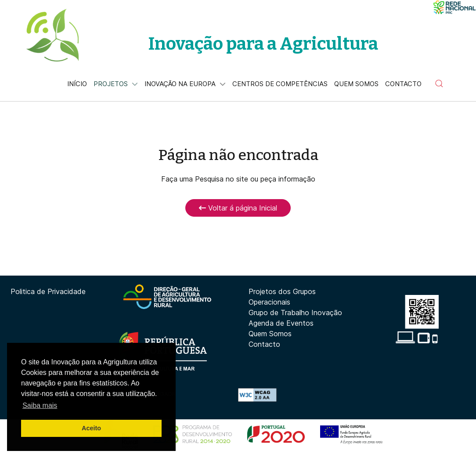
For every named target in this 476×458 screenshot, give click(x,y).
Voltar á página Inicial (238, 208)
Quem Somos (270, 334)
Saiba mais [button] (40, 405)
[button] (439, 84)
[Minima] (454, 7)
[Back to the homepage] (52, 35)
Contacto (264, 344)
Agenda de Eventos (281, 323)
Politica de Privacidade (48, 291)
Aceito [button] (91, 428)
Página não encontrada (238, 155)
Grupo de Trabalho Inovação (295, 313)
